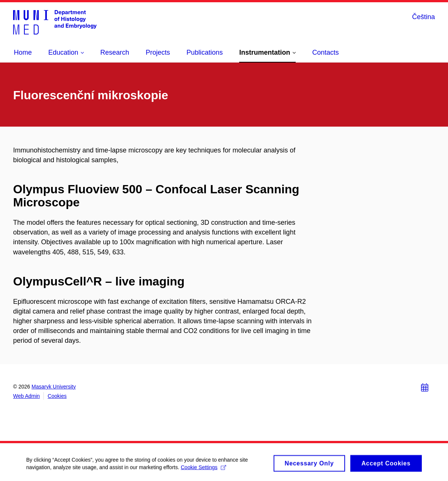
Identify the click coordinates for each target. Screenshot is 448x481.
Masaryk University (54, 387)
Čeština (423, 17)
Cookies (57, 396)
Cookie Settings (203, 469)
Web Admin (26, 396)
